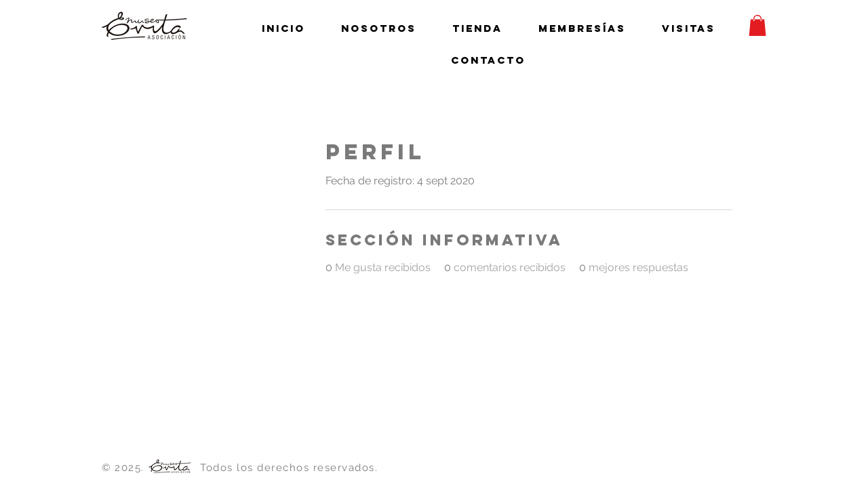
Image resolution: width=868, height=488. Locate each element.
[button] (757, 25)
